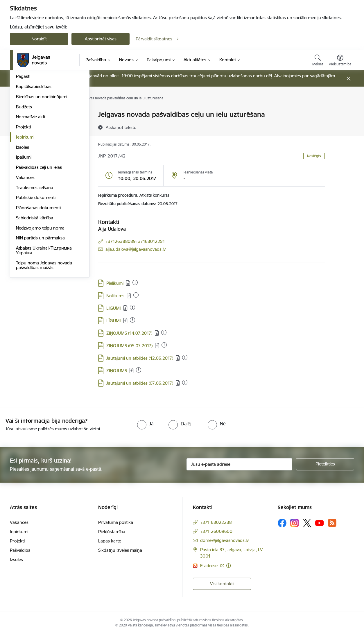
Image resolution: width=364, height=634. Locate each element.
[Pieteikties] (325, 464)
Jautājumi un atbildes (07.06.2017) (140, 383)
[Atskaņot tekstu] (121, 127)
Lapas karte (110, 541)
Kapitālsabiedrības (34, 165)
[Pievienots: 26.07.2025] (135, 282)
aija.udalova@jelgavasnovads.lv (136, 249)
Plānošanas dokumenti (38, 286)
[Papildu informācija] (228, 566)
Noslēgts (314, 156)
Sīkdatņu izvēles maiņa (120, 550)
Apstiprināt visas (101, 39)
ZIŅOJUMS (117, 371)
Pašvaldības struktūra (37, 125)
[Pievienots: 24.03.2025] (136, 295)
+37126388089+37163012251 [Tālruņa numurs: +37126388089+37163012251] (135, 241)
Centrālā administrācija (38, 135)
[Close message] (349, 79)
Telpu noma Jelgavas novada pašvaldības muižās (44, 344)
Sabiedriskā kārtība (35, 297)
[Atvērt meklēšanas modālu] (318, 61)
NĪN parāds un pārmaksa (40, 317)
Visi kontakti (222, 584)
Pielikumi (115, 283)
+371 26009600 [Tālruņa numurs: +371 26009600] (216, 531)
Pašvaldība (20, 550)
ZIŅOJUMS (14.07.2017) (129, 333)
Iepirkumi (25, 216)
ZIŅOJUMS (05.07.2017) (129, 346)
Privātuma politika (116, 522)
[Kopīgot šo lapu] (340, 127)
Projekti (23, 206)
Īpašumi (24, 236)
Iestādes (24, 145)
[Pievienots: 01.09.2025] (139, 370)
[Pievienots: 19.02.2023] (164, 345)
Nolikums (115, 296)
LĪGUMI (114, 308)
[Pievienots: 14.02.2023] (132, 307)
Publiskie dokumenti (36, 276)
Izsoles (23, 226)
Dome (22, 115)
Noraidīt (39, 39)
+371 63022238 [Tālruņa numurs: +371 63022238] (216, 522)
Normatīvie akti (31, 196)
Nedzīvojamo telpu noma (40, 307)
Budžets (24, 186)
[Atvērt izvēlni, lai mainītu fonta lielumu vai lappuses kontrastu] (340, 61)
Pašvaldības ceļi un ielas (39, 246)
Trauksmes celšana (35, 266)
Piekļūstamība (112, 532)
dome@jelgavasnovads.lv (224, 540)
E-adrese (209, 566)
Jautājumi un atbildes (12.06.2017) (140, 358)
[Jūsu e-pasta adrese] (240, 464)
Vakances (25, 256)
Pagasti (23, 155)
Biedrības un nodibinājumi (42, 175)
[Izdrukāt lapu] (340, 112)
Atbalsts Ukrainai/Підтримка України (44, 329)
